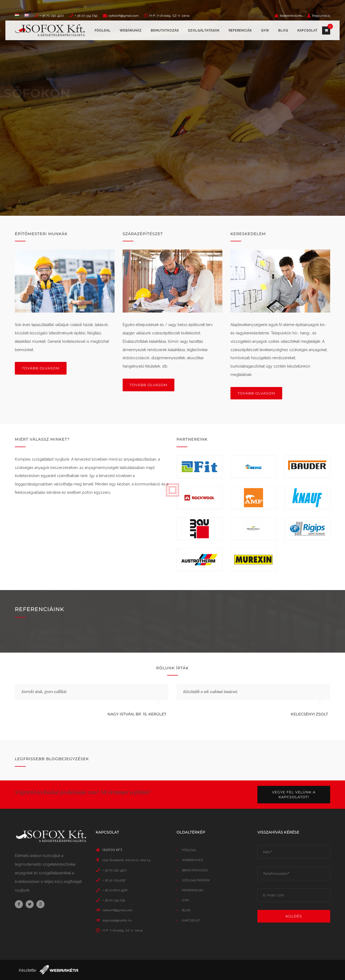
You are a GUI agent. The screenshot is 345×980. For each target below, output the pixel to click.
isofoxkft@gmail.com (123, 16)
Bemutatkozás (165, 30)
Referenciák (240, 30)
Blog (283, 30)
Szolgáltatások (204, 30)
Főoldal (103, 30)
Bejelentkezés (291, 16)
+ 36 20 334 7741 (86, 16)
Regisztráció (321, 16)
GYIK (265, 30)
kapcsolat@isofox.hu (117, 920)
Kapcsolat (307, 30)
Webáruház (131, 30)
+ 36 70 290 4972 (52, 16)
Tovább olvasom (41, 368)
